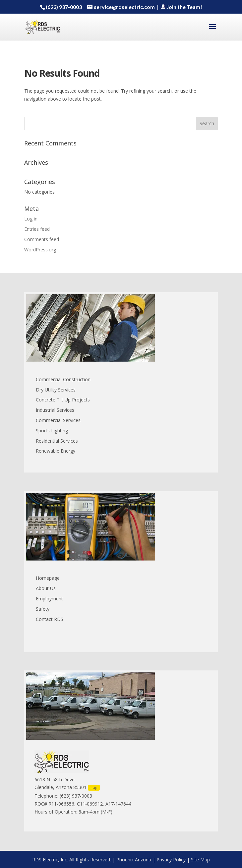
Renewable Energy (56, 451)
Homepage (48, 578)
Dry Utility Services (56, 390)
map (94, 788)
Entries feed (37, 229)
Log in (31, 219)
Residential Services (57, 441)
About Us (46, 588)
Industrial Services (55, 410)
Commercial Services (58, 420)
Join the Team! (181, 7)
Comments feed (42, 239)
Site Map (200, 860)
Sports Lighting (52, 431)
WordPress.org (40, 250)
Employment (49, 599)
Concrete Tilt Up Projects (63, 400)
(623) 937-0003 (64, 7)
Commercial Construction (63, 379)
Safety (43, 609)
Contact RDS (50, 619)
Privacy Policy (171, 860)
